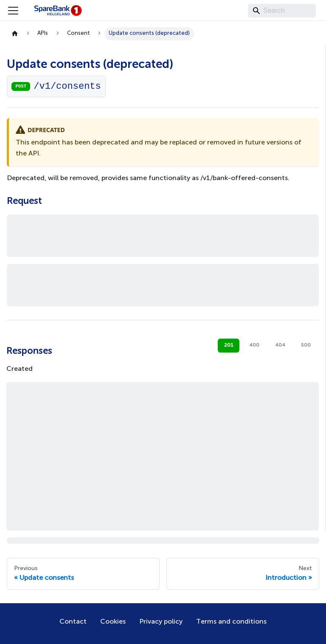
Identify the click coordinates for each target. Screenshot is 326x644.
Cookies (113, 622)
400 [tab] (254, 345)
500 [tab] (306, 345)
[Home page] (15, 34)
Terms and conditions (231, 622)
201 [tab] (229, 345)
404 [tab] (280, 345)
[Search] (282, 11)
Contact (73, 622)
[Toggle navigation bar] (13, 11)
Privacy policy (161, 622)
